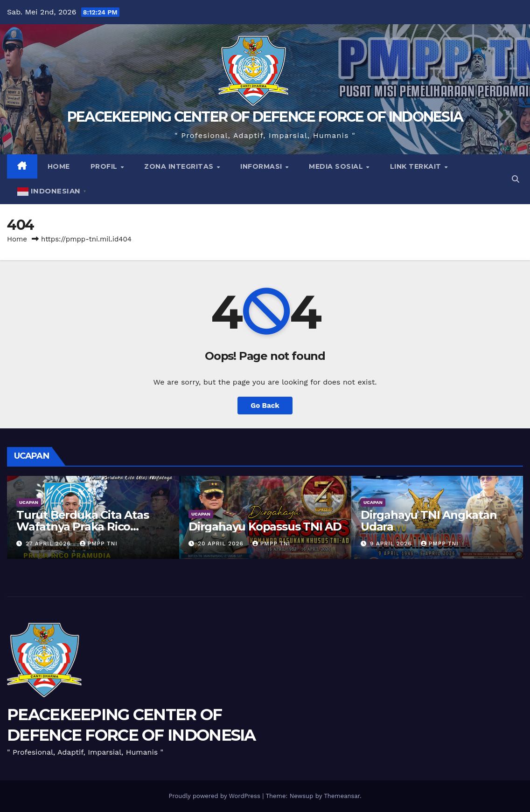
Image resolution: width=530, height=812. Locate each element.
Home (59, 166)
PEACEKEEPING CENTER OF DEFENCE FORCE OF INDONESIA (265, 117)
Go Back (265, 406)
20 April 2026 (222, 544)
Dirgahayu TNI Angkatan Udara (429, 521)
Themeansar (342, 796)
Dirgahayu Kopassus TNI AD (265, 526)
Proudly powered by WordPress (215, 796)
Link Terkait (417, 166)
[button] (516, 179)
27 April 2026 (49, 544)
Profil (105, 166)
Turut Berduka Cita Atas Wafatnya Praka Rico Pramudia (82, 526)
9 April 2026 (392, 544)
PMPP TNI (99, 544)
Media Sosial (337, 166)
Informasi (262, 166)
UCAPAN (29, 502)
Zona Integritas (180, 166)
